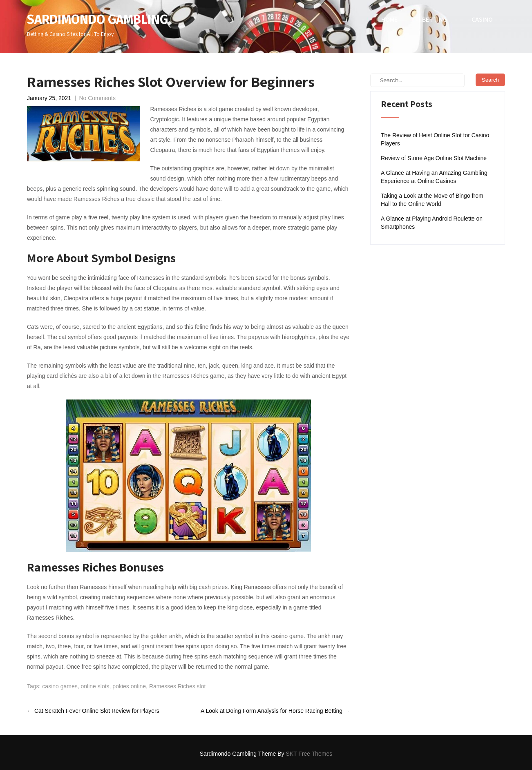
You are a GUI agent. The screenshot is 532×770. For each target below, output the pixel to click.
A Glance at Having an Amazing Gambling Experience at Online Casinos (434, 177)
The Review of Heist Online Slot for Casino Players (435, 139)
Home (389, 19)
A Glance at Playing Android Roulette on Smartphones (432, 223)
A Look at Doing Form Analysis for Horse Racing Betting (275, 711)
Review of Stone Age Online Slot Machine (434, 158)
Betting (435, 19)
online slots (95, 686)
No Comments (97, 98)
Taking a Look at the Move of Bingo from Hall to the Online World (432, 200)
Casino (482, 19)
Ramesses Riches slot (178, 686)
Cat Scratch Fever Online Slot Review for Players (93, 711)
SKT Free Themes (309, 754)
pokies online (129, 686)
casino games (60, 686)
